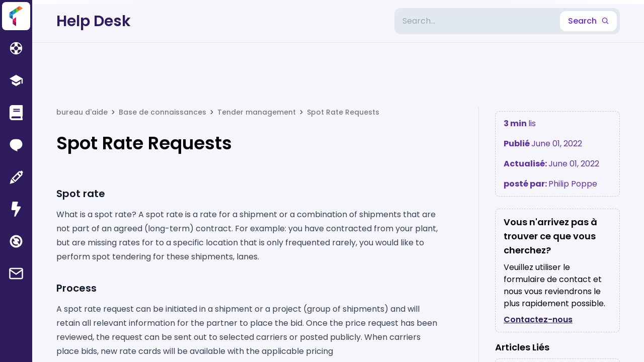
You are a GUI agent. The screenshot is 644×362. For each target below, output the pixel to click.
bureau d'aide (82, 112)
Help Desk (94, 21)
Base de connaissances (163, 112)
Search (588, 21)
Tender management (257, 112)
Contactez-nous (538, 320)
